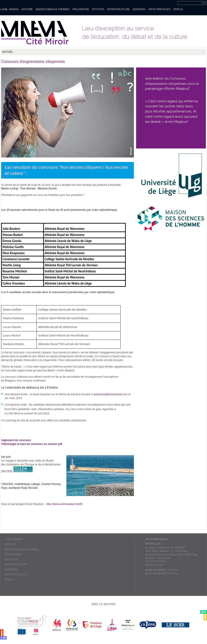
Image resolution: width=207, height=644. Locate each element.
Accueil (8, 52)
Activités (98, 9)
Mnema (35, 33)
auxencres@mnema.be (108, 394)
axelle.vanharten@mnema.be (161, 573)
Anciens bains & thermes (53, 9)
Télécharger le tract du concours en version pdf (32, 444)
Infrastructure (118, 9)
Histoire (27, 9)
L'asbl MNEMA (9, 9)
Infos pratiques (159, 9)
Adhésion (139, 9)
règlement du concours (16, 440)
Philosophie (81, 9)
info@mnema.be (154, 565)
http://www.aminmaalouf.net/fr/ (64, 504)
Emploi (178, 9)
